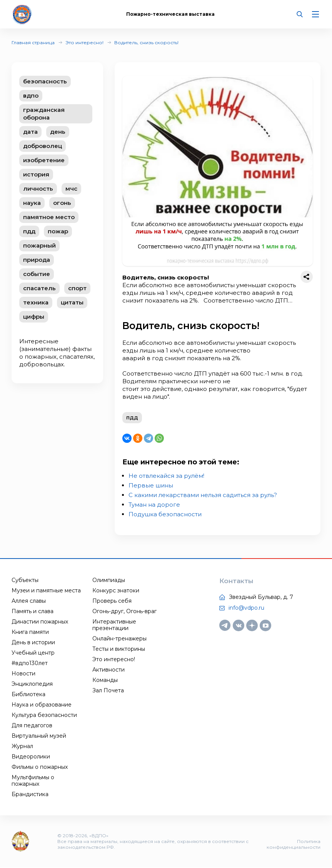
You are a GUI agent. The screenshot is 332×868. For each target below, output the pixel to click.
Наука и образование (42, 705)
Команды (105, 680)
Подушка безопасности (165, 515)
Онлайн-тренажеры (119, 639)
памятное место (49, 217)
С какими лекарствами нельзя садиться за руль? (203, 495)
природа (37, 260)
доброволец (43, 146)
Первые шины (151, 486)
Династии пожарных (40, 622)
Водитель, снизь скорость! (146, 42)
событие (37, 274)
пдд (29, 231)
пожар (58, 231)
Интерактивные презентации (114, 625)
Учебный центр (33, 653)
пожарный (39, 245)
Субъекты (25, 580)
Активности (108, 670)
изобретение (44, 160)
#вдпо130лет (30, 663)
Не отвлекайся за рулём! (166, 476)
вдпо (31, 96)
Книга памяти (30, 632)
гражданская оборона (44, 114)
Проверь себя (112, 601)
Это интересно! (84, 42)
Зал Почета (108, 691)
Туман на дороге (154, 505)
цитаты (72, 302)
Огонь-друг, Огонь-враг (124, 612)
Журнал (22, 747)
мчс (71, 189)
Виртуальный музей (39, 736)
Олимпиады (109, 580)
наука (32, 203)
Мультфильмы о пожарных (33, 781)
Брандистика (30, 795)
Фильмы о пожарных (40, 767)
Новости (23, 674)
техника (36, 302)
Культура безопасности (44, 715)
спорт (77, 288)
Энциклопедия (32, 684)
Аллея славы (29, 601)
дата (30, 132)
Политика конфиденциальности (294, 845)
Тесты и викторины (119, 649)
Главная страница (33, 42)
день (58, 132)
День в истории (33, 643)
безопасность (45, 81)
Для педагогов (32, 726)
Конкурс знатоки (116, 591)
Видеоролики (31, 757)
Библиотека (28, 695)
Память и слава (33, 612)
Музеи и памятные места (46, 591)
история (36, 174)
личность (38, 189)
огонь (62, 203)
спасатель (39, 288)
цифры (34, 317)
